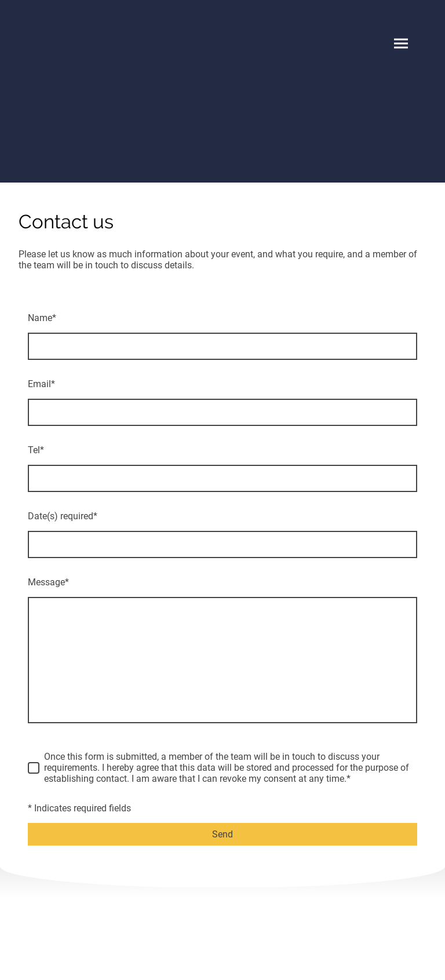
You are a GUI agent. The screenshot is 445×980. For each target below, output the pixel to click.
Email (41, 384)
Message (48, 582)
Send (222, 834)
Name (42, 318)
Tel (36, 450)
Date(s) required (63, 516)
